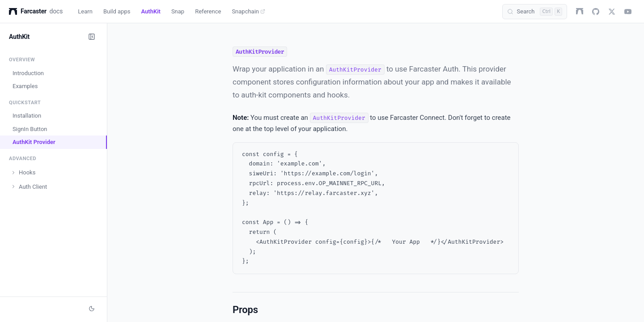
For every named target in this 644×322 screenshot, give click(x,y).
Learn (85, 11)
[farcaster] (580, 12)
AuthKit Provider (34, 142)
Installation (27, 116)
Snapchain (248, 11)
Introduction (28, 73)
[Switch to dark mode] (92, 309)
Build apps (117, 11)
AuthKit (150, 11)
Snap (178, 11)
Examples (25, 86)
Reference (208, 11)
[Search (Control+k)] (535, 12)
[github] (596, 12)
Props (245, 310)
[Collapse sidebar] (92, 37)
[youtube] (628, 12)
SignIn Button (30, 129)
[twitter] (612, 12)
